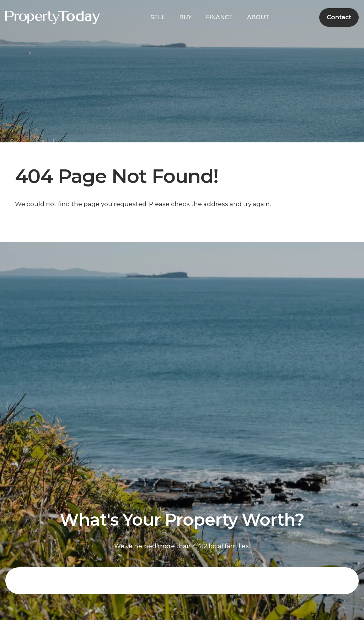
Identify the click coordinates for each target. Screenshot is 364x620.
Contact (339, 17)
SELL (159, 17)
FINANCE (221, 17)
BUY (187, 17)
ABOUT (260, 17)
